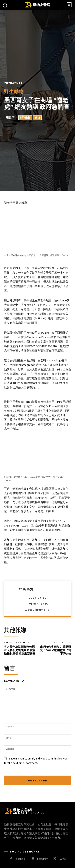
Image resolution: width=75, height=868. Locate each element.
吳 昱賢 (28, 589)
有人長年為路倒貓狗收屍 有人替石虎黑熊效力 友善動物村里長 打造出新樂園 (20, 650)
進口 (37, 118)
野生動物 (14, 92)
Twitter (62, 859)
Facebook (20, 859)
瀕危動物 (25, 118)
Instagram (42, 859)
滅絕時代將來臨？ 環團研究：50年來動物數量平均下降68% (55, 650)
